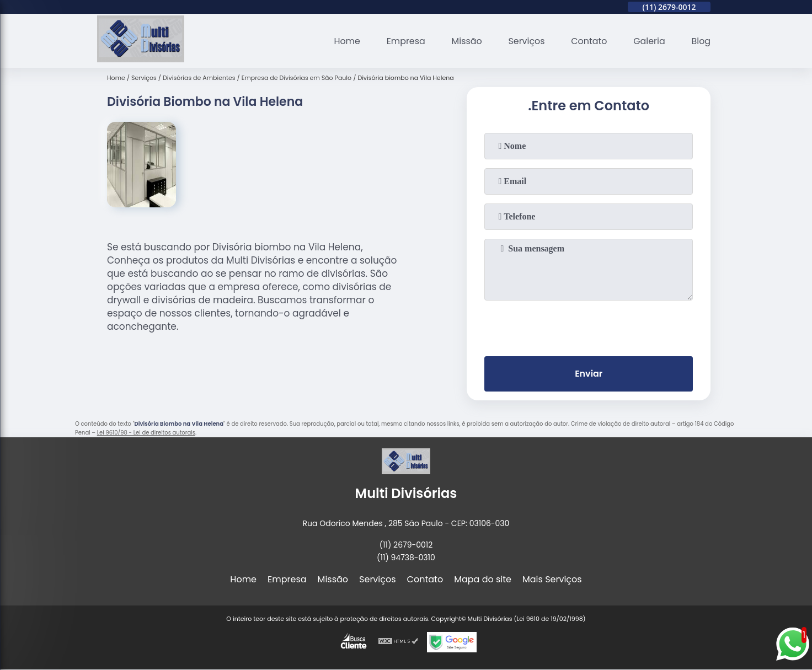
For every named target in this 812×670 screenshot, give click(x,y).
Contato (589, 41)
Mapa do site (483, 580)
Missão (465, 41)
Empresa (404, 41)
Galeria (649, 41)
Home (345, 41)
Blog (701, 41)
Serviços (525, 41)
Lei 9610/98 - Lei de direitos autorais (146, 433)
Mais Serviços (552, 580)
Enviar (589, 374)
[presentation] (589, 326)
